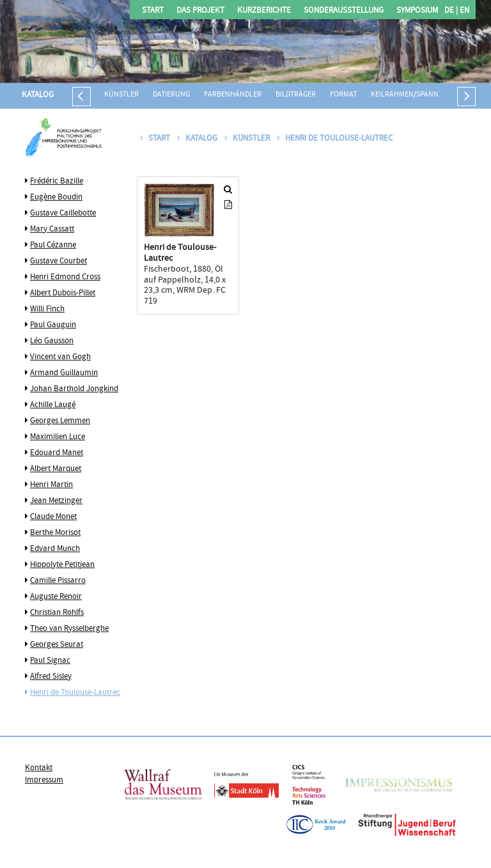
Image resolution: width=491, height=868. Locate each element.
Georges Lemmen (60, 421)
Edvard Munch (55, 549)
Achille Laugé (53, 405)
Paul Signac (50, 661)
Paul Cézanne (53, 245)
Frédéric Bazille (57, 182)
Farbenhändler (233, 95)
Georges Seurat (57, 645)
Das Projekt (200, 11)
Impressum (44, 780)
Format (343, 95)
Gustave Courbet (58, 261)
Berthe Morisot (55, 533)
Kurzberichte (264, 11)
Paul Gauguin (53, 325)
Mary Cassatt (52, 229)
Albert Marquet (56, 469)
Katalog (38, 95)
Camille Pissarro (58, 581)
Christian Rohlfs (57, 613)
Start (153, 11)
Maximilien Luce (58, 437)
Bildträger (296, 95)
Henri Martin (51, 485)
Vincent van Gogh (60, 357)
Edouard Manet (57, 453)
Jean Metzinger (56, 501)
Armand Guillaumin (64, 373)
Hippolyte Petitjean (62, 565)
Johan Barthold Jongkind (74, 389)
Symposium (417, 11)
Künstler (121, 95)
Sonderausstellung (344, 11)
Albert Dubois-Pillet (63, 293)
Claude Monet (53, 517)
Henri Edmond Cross (65, 277)
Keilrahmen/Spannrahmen (419, 95)
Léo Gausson (52, 341)
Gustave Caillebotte (63, 213)
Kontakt (39, 768)
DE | (451, 11)
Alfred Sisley (51, 677)
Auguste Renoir (56, 597)
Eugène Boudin (56, 198)
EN (464, 11)
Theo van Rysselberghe (69, 629)
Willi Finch (47, 309)
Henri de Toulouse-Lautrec (75, 693)
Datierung (171, 95)
